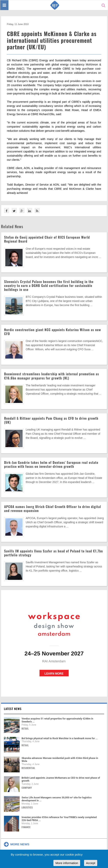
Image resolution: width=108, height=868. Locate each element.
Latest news (13, 709)
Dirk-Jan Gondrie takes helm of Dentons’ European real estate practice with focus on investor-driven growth (51, 464)
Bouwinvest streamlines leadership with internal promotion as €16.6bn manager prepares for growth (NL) (52, 376)
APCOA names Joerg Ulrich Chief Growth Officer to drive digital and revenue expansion (53, 509)
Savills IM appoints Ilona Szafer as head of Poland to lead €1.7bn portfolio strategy (54, 553)
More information (67, 863)
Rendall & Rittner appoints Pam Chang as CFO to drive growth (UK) (51, 420)
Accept (91, 863)
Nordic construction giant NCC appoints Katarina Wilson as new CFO (53, 332)
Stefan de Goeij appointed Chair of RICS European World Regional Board (47, 239)
